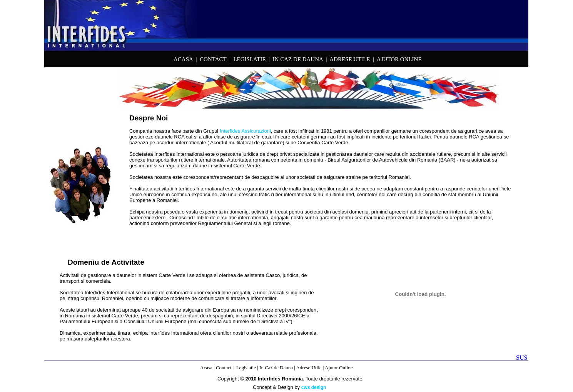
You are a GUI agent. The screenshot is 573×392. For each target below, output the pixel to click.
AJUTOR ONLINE (399, 59)
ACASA (183, 59)
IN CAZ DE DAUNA (298, 59)
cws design (314, 387)
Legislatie (246, 368)
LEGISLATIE (249, 59)
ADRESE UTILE (350, 59)
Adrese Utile (309, 368)
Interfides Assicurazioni (245, 131)
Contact (224, 368)
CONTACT (213, 59)
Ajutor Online (339, 368)
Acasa (206, 368)
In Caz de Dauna (276, 368)
